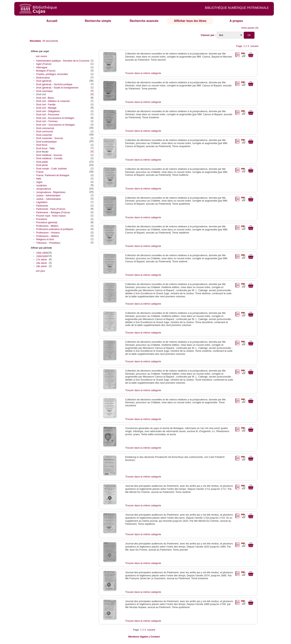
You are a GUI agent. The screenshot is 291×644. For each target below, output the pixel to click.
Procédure (42, 219)
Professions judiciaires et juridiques (55, 229)
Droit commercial (45, 128)
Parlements (42, 206)
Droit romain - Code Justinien (52, 169)
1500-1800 (42, 253)
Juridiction (42, 186)
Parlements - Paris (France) (51, 209)
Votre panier (248, 28)
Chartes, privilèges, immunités (52, 74)
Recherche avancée (144, 21)
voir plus (40, 271)
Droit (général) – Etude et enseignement (57, 88)
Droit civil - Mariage (46, 108)
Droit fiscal (42, 145)
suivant (254, 46)
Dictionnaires (43, 78)
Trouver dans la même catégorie (143, 73)
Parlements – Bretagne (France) (53, 212)
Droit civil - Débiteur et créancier (53, 101)
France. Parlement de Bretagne (53, 175)
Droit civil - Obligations (48, 111)
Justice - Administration (48, 196)
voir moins (41, 56)
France (40, 172)
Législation (42, 202)
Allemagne (42, 67)
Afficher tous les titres (190, 21)
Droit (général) (44, 81)
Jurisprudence (44, 189)
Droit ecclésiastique (46, 142)
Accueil (52, 21)
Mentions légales (138, 637)
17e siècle (42, 260)
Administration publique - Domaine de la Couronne (63, 61)
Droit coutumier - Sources (50, 138)
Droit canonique (44, 91)
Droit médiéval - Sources (49, 155)
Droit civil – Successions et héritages (55, 125)
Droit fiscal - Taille (45, 148)
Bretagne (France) (46, 71)
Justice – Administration (49, 199)
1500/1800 (42, 256)
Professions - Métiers (47, 226)
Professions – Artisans (48, 233)
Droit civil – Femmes (47, 121)
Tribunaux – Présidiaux (48, 243)
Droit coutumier (44, 135)
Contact (155, 637)
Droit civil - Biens (45, 98)
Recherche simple (98, 21)
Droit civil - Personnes (48, 115)
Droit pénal (42, 165)
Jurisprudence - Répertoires (51, 192)
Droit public (42, 162)
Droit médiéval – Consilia (49, 158)
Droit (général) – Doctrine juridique (54, 84)
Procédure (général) (47, 222)
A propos (236, 21)
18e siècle (42, 266)
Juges (39, 182)
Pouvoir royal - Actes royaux (51, 216)
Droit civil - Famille (46, 105)
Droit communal (44, 132)
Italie (39, 179)
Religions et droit (45, 239)
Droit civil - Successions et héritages (55, 118)
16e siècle (42, 263)
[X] (92, 94)
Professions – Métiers (48, 236)
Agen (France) (44, 64)
